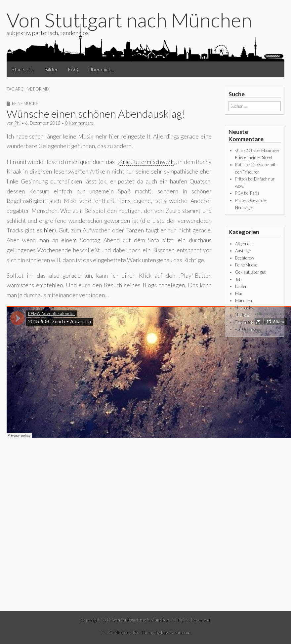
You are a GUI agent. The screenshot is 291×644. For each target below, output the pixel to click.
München (244, 301)
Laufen (241, 286)
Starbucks (244, 308)
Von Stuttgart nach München (129, 20)
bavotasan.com (176, 632)
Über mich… (102, 69)
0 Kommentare (79, 123)
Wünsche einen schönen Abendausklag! (96, 114)
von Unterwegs (248, 329)
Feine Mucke (25, 103)
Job (238, 279)
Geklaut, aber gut (250, 272)
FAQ (73, 69)
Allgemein (244, 244)
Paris (255, 193)
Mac (239, 294)
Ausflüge (243, 251)
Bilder (51, 69)
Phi (18, 123)
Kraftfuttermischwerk (146, 162)
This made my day (251, 322)
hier (49, 230)
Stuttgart (243, 315)
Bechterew (245, 258)
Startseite (23, 69)
